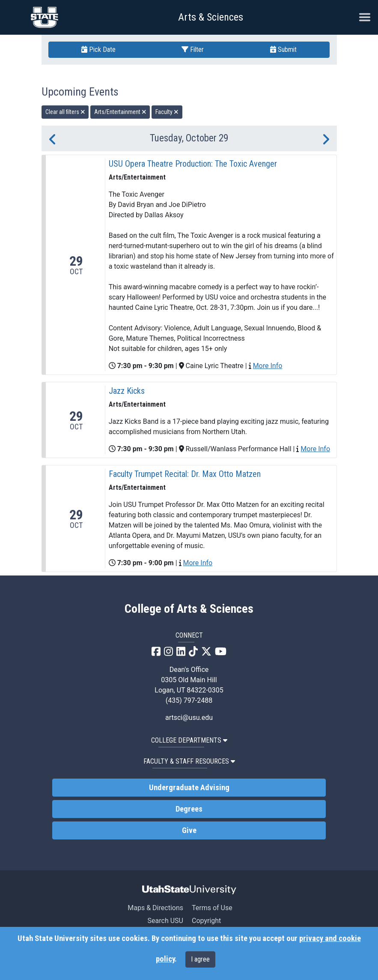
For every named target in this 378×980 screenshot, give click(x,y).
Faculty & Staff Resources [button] (189, 761)
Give (189, 830)
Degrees (189, 809)
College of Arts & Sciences (189, 609)
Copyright (206, 921)
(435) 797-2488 (189, 700)
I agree (200, 959)
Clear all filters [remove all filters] (65, 112)
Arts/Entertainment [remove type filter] (120, 112)
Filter (193, 49)
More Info (268, 366)
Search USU (165, 921)
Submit (283, 49)
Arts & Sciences (211, 17)
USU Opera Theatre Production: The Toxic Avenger (193, 164)
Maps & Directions (155, 908)
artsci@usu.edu (189, 718)
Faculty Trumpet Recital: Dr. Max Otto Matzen (185, 474)
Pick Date (98, 49)
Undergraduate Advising (189, 788)
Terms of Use (212, 908)
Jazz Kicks (127, 391)
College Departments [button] (189, 740)
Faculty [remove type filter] (167, 112)
